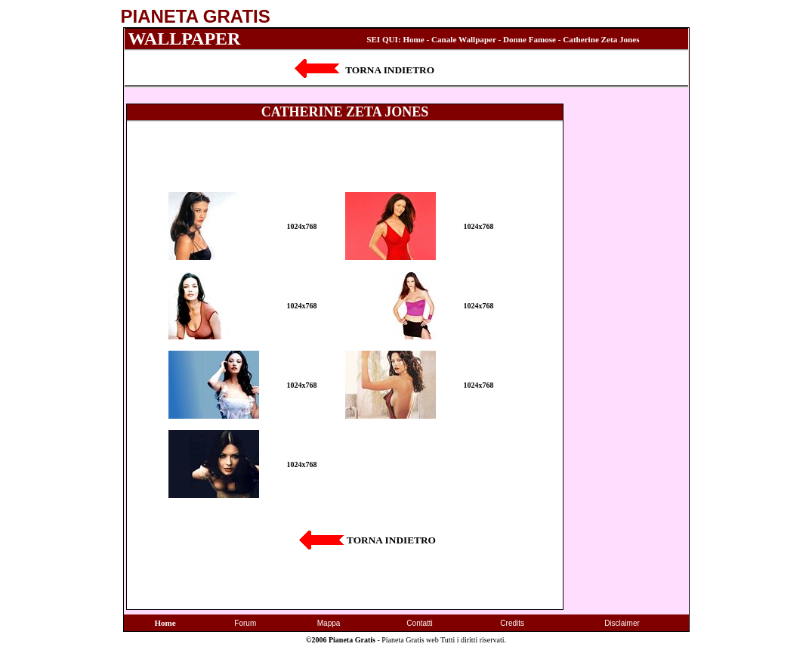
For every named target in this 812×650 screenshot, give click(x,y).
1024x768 (302, 226)
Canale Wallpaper (464, 39)
